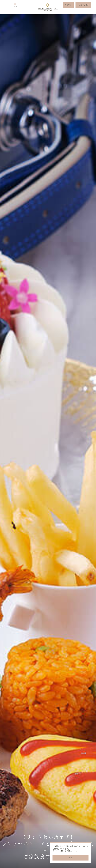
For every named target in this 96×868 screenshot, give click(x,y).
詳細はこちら (72, 851)
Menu (7, 7)
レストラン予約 (83, 7)
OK (70, 858)
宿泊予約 (68, 7)
